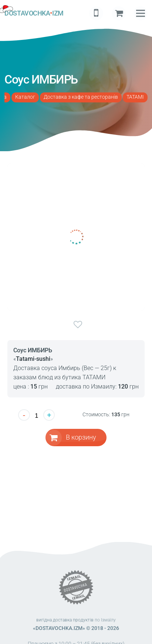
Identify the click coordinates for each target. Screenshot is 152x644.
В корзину (81, 437)
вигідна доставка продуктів (65, 620)
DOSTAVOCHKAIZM (34, 13)
